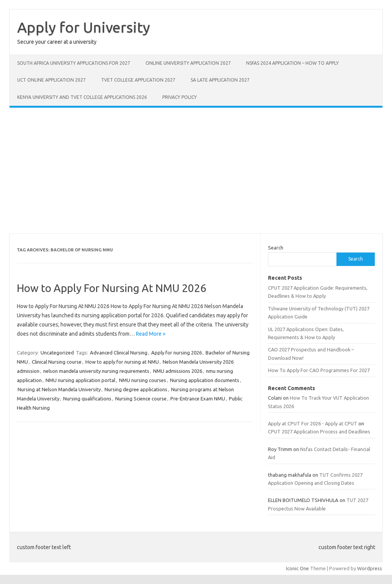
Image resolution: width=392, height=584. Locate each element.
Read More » (151, 334)
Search (276, 248)
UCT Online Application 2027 (51, 80)
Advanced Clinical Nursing (119, 353)
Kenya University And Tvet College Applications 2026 (82, 97)
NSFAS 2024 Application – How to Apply (292, 63)
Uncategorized (57, 353)
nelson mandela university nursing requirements (96, 371)
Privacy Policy (180, 97)
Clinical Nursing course (57, 362)
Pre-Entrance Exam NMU (198, 399)
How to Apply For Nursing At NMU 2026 (112, 288)
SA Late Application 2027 (220, 80)
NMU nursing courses (143, 380)
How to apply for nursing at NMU (122, 362)
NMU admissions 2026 (178, 371)
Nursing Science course (141, 399)
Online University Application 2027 (188, 63)
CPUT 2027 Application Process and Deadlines (319, 431)
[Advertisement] (196, 171)
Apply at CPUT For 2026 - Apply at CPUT (313, 423)
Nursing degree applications (136, 389)
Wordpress (370, 568)
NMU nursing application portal (80, 380)
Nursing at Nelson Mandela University (59, 389)
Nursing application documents (205, 380)
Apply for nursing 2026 (176, 353)
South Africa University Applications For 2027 (74, 63)
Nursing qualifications (87, 399)
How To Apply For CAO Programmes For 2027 (319, 370)
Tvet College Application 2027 (138, 80)
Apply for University (84, 27)
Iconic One (297, 568)
